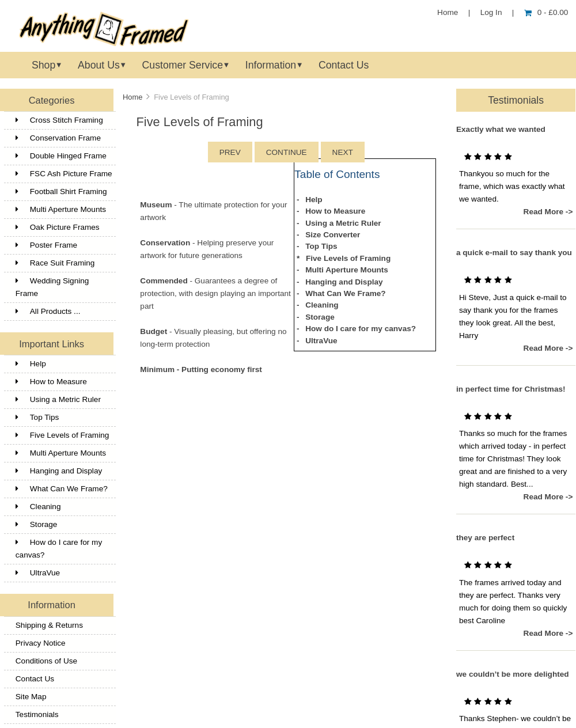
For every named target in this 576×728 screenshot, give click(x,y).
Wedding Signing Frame (52, 287)
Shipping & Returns (49, 625)
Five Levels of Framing (62, 435)
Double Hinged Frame (61, 156)
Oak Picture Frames (58, 227)
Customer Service (183, 65)
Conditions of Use (46, 661)
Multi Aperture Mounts (61, 209)
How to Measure (51, 382)
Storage (37, 524)
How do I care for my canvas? (59, 549)
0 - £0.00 (546, 12)
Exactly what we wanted (501, 129)
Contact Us (344, 65)
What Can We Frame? (62, 489)
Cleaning (38, 507)
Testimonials (37, 714)
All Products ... (48, 311)
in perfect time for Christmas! (511, 389)
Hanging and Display (59, 471)
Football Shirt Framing (61, 192)
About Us (99, 65)
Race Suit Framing (55, 263)
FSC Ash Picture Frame (64, 174)
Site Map (31, 697)
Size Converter (333, 235)
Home (448, 12)
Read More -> (548, 212)
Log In (491, 12)
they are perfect (485, 538)
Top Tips (37, 417)
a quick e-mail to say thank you (514, 253)
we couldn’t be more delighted (513, 674)
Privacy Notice (41, 643)
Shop (43, 65)
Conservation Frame (58, 138)
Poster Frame (46, 245)
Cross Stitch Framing (59, 120)
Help (31, 364)
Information (271, 65)
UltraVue (38, 573)
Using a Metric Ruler (58, 399)
